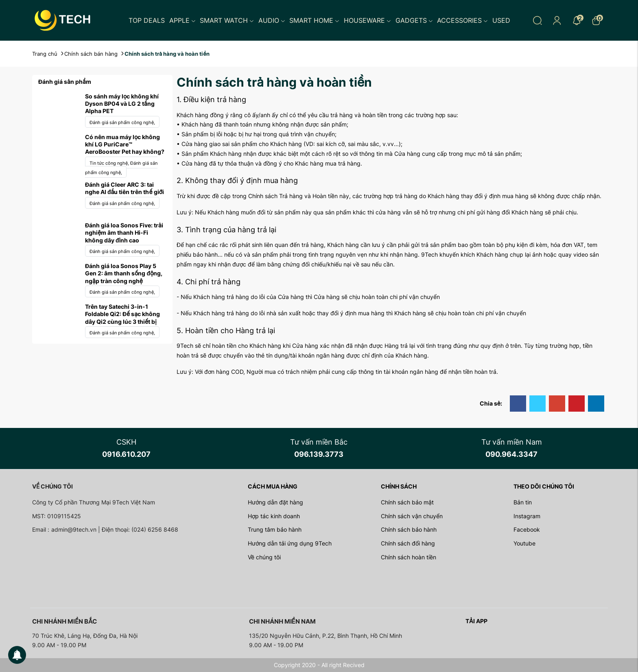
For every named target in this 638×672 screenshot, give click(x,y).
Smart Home (314, 20)
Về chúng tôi (264, 557)
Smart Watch (227, 20)
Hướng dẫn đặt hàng (275, 502)
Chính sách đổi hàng (408, 543)
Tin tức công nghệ (110, 163)
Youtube (524, 543)
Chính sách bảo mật (407, 502)
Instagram (527, 516)
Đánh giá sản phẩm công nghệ (122, 122)
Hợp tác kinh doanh (274, 516)
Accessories (462, 20)
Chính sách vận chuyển (412, 516)
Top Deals (147, 20)
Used (501, 20)
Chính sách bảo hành (409, 529)
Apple (182, 20)
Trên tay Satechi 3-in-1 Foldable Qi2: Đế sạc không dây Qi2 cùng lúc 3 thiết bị (122, 314)
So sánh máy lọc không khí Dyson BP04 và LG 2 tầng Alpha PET (122, 104)
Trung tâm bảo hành (275, 529)
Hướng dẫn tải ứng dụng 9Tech (290, 543)
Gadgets (414, 20)
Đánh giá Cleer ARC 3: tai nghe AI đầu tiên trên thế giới (125, 188)
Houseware (367, 20)
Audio (272, 20)
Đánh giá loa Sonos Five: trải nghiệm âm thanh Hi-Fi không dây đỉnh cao (124, 232)
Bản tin (523, 502)
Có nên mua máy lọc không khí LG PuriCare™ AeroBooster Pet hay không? (125, 144)
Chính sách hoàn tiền (409, 557)
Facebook (527, 529)
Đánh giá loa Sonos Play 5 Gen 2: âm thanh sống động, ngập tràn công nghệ (124, 273)
